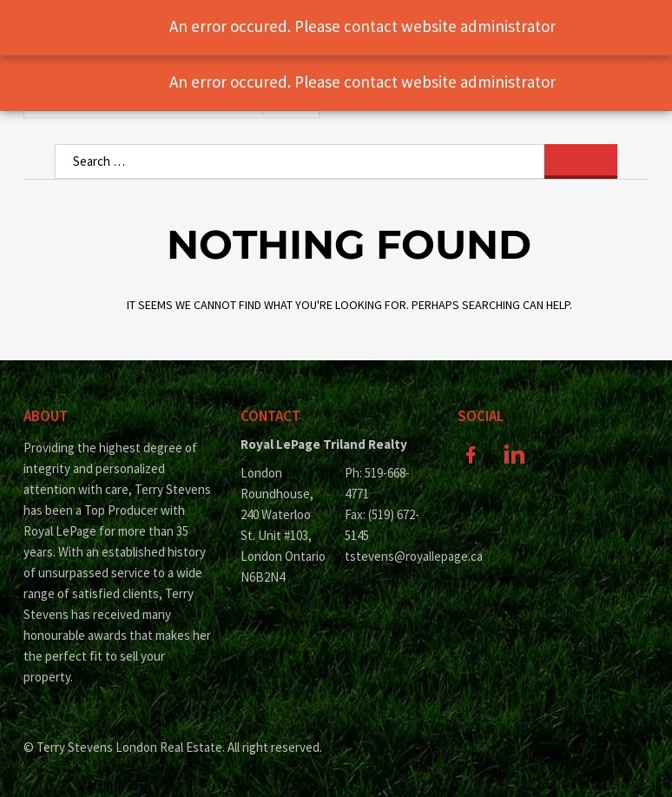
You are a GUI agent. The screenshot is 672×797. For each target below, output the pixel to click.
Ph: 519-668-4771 (377, 483)
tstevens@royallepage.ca (388, 556)
